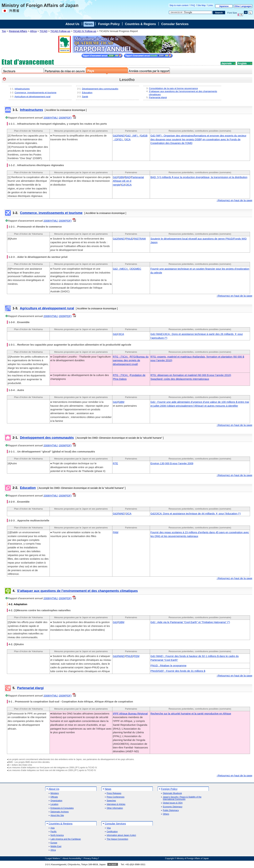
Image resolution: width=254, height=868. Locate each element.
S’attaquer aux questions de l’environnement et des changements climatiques (77, 591)
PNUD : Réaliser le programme (168, 665)
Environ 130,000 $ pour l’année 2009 (172, 463)
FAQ (193, 5)
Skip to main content (179, 5)
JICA (128, 139)
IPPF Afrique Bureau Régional (130, 713)
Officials (54, 797)
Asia (52, 828)
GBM (121, 177)
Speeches (111, 801)
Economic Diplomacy (173, 807)
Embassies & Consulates (62, 808)
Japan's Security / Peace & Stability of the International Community (182, 798)
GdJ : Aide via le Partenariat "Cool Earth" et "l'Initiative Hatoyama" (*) (190, 622)
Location (54, 804)
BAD (128, 177)
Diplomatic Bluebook (172, 793)
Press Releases (114, 793)
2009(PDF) (65, 118)
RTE (116, 463)
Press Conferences (116, 797)
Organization (56, 801)
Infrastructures (22, 89)
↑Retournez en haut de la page (234, 200)
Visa (109, 828)
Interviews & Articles (116, 804)
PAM (116, 532)
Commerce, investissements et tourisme (35, 93)
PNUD (130, 239)
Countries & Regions (140, 24)
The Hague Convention (117, 839)
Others (166, 814)
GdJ (115, 177)
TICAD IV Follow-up (85, 31)
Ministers (55, 793)
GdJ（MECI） (121, 269)
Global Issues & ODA (173, 803)
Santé (85, 97)
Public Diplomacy (171, 810)
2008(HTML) (51, 118)
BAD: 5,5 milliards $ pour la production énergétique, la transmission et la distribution (199, 177)
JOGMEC (136, 269)
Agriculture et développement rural (32, 97)
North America (57, 835)
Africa (33, 31)
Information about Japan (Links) (121, 835)
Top (4, 31)
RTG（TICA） (121, 357)
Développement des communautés (100, 89)
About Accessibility (72, 858)
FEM (137, 656)
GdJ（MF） (133, 136)
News (89, 24)
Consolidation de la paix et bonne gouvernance (173, 88)
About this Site (57, 816)
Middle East (56, 847)
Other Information (115, 808)
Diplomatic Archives (60, 812)
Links (211, 5)
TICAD (44, 31)
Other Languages (243, 6)
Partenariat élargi (158, 97)
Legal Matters (53, 858)
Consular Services (175, 24)
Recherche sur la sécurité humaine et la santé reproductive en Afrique (191, 713)
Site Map (202, 5)
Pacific (53, 832)
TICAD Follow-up (60, 31)
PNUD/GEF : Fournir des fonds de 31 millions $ (178, 671)
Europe (54, 843)
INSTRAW (140, 239)
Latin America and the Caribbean (66, 839)
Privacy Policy (91, 858)
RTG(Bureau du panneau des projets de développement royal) (131, 360)
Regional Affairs (18, 31)
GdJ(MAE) (119, 136)
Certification (112, 832)
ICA (123, 185)
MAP (114, 864)
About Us (72, 24)
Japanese (224, 6)
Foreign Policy (109, 24)
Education (87, 93)
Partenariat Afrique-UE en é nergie (128, 181)
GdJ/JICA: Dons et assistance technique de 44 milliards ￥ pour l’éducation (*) (196, 513)
